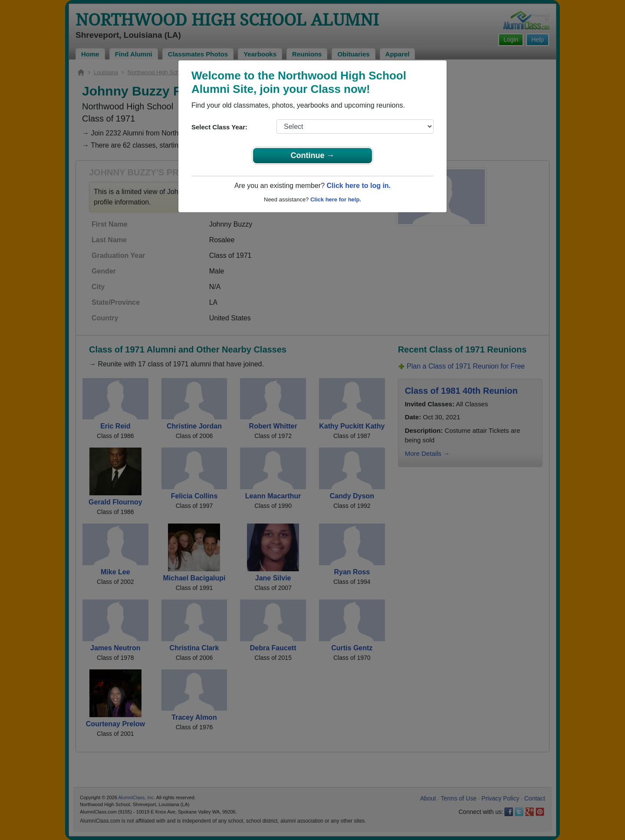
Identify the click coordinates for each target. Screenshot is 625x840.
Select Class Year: (219, 127)
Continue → (313, 155)
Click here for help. (336, 199)
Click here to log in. (359, 186)
